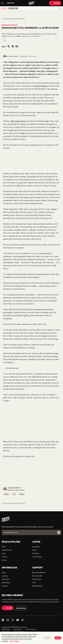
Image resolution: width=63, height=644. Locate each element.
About (4, 573)
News (4, 547)
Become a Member (39, 573)
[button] (13, 8)
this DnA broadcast (41, 86)
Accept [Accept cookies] (58, 638)
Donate (55, 3)
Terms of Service (30, 629)
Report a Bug (6, 629)
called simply (18, 121)
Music (35, 550)
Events (4, 560)
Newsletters (6, 583)
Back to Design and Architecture (13, 19)
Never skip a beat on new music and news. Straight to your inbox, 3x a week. (28, 527)
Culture (6, 494)
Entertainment (7, 550)
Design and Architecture (10, 25)
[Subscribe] (59, 532)
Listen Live (10, 3)
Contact (5, 586)
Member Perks (37, 586)
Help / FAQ (6, 579)
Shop (34, 583)
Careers (5, 576)
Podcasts (36, 553)
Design (22, 494)
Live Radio (36, 547)
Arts (14, 494)
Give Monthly (21, 608)
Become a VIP (37, 576)
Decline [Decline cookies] (47, 638)
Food (4, 553)
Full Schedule (37, 557)
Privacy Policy (17, 629)
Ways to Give (37, 579)
